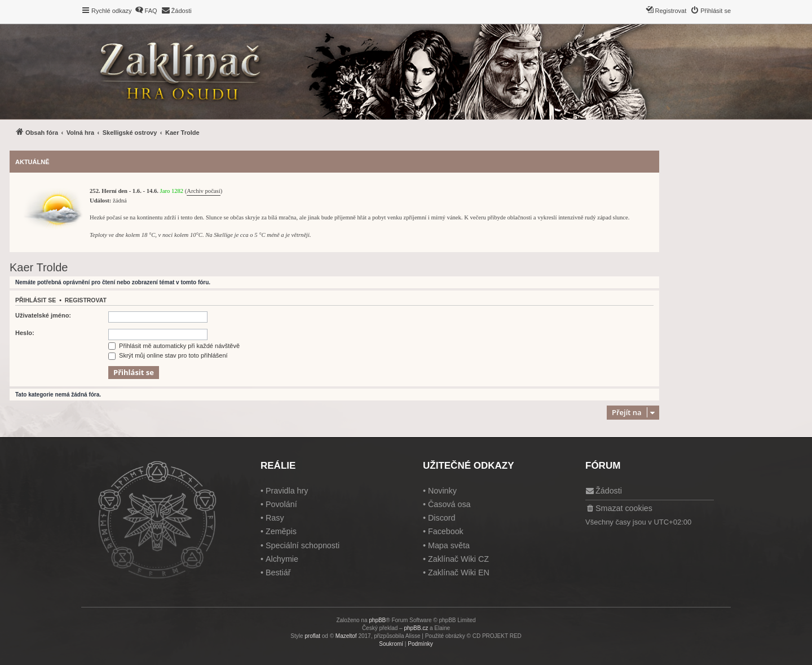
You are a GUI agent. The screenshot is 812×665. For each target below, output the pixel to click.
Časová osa (449, 504)
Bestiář (278, 572)
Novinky (442, 491)
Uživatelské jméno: (43, 315)
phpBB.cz (416, 628)
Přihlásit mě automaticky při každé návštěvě (174, 346)
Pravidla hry (287, 491)
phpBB (377, 620)
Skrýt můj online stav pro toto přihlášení (168, 355)
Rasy (275, 518)
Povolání (281, 504)
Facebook (446, 531)
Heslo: (25, 333)
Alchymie (282, 559)
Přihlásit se (36, 300)
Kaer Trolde (39, 267)
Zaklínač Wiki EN (459, 572)
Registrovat (86, 300)
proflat (312, 636)
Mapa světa (449, 545)
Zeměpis (281, 531)
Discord (442, 518)
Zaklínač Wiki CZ (458, 559)
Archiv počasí (203, 191)
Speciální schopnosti (303, 545)
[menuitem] (146, 11)
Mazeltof (346, 636)
